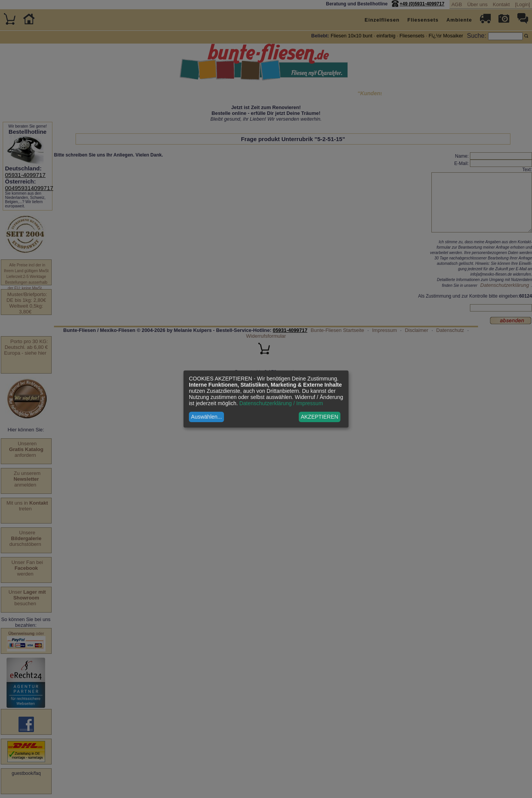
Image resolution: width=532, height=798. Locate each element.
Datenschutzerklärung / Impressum (281, 403)
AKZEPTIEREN (319, 417)
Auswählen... (207, 417)
